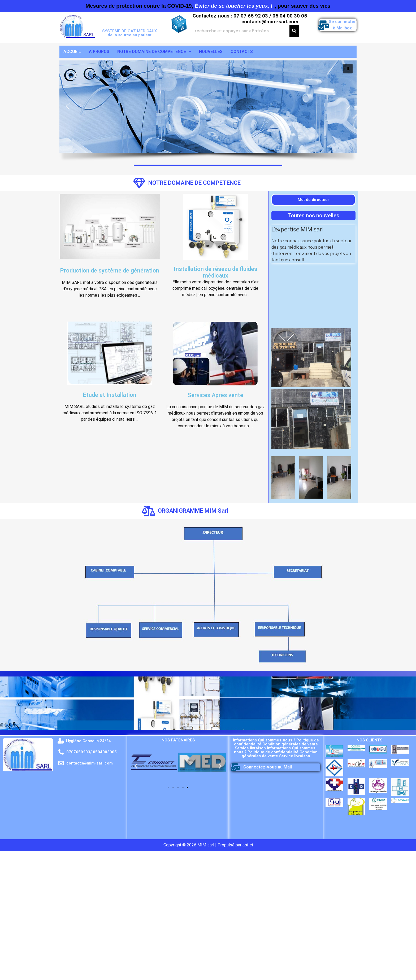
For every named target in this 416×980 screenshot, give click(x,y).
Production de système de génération (110, 271)
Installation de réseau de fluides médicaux (216, 272)
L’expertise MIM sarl (297, 229)
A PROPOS (99, 52)
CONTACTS (242, 52)
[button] (68, 106)
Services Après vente (215, 395)
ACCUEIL (72, 52)
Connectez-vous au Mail (268, 767)
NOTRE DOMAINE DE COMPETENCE (154, 52)
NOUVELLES (211, 52)
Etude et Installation (110, 395)
